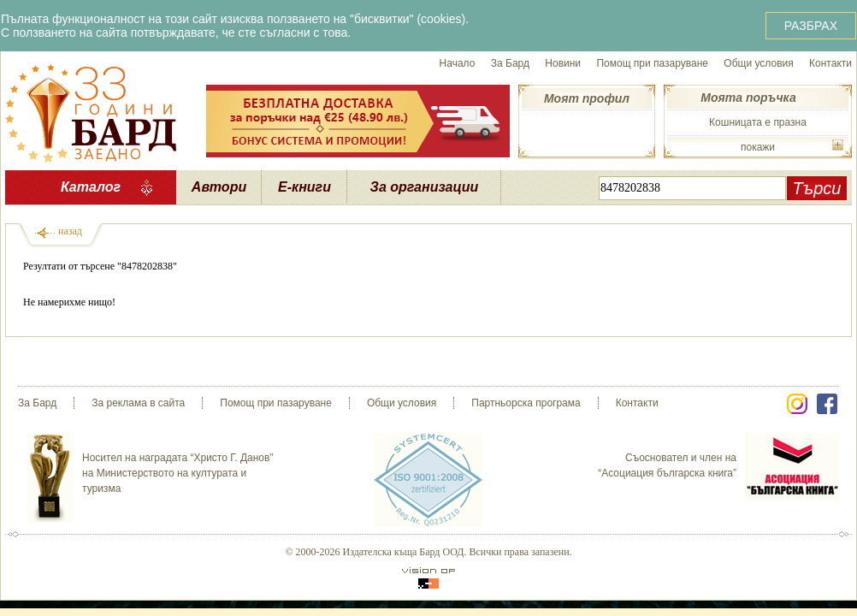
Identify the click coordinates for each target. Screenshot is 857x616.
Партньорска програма (526, 403)
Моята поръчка (748, 98)
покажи (758, 147)
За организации (425, 187)
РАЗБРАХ (811, 26)
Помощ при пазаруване (652, 63)
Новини (563, 63)
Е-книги (304, 187)
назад (70, 231)
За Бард (510, 63)
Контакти (830, 63)
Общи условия (758, 63)
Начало (458, 63)
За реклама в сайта (138, 403)
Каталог (91, 187)
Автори (219, 187)
